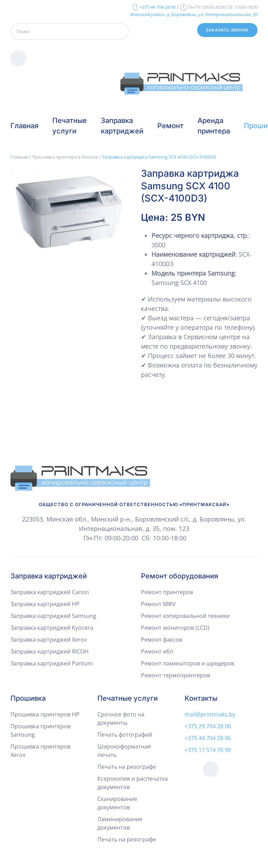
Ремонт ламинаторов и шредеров (188, 663)
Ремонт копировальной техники (185, 616)
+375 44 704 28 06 (158, 7)
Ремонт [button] (170, 126)
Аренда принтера (214, 126)
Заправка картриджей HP (45, 604)
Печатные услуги (128, 698)
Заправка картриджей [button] (122, 126)
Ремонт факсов (162, 640)
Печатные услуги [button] (70, 126)
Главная (24, 126)
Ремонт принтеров (167, 592)
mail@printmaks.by (210, 714)
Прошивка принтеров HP (45, 714)
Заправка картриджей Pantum (52, 663)
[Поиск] (70, 31)
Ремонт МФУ (158, 604)
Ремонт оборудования (180, 576)
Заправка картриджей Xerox (49, 640)
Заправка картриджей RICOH (50, 651)
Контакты (201, 698)
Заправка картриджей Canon (50, 592)
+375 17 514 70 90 (208, 750)
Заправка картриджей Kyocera (52, 628)
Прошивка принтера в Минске (65, 157)
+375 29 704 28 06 (208, 726)
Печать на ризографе (127, 767)
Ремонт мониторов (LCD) (175, 628)
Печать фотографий (125, 735)
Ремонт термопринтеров (176, 675)
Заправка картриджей (49, 576)
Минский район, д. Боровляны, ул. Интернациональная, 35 (194, 14)
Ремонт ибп (157, 651)
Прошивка (28, 698)
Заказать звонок (227, 30)
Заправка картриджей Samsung (53, 616)
